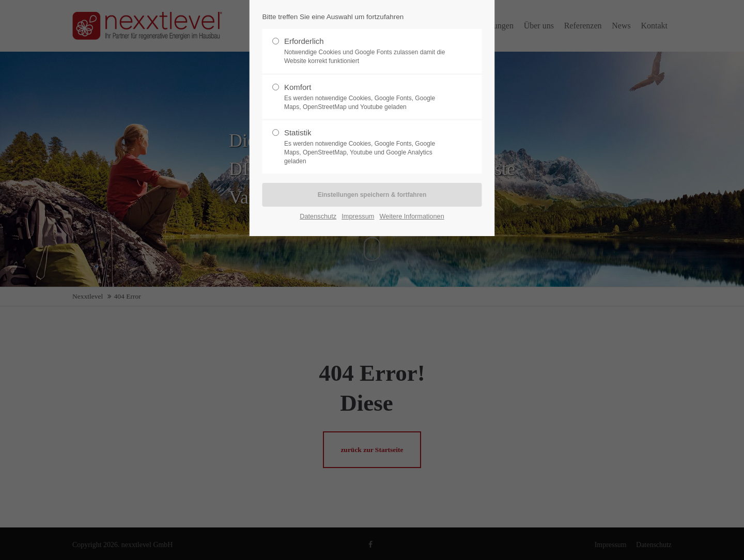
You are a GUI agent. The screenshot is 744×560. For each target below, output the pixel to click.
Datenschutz (318, 216)
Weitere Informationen (412, 216)
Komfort (368, 97)
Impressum (358, 216)
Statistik (368, 147)
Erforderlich (368, 51)
